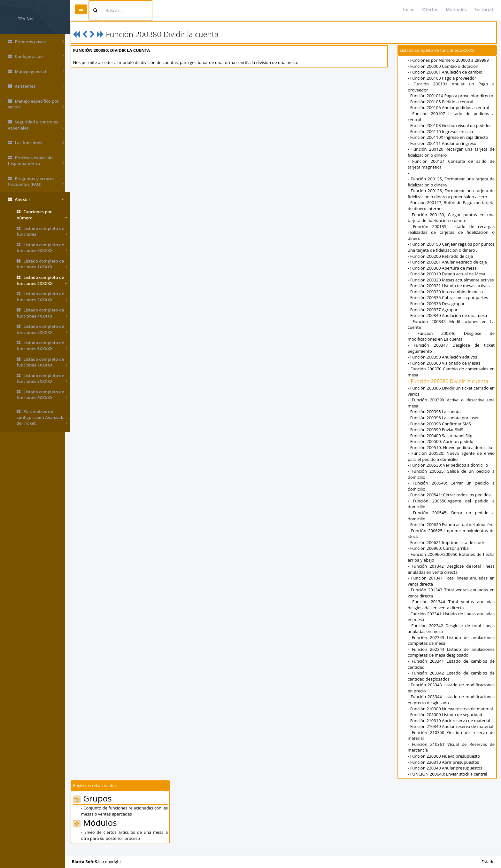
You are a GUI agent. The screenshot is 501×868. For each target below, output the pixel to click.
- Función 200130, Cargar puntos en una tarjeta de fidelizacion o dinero (452, 218)
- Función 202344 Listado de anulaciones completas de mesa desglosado (452, 658)
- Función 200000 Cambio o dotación (444, 66)
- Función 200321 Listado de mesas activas (450, 292)
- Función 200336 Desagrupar (437, 310)
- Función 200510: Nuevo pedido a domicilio (451, 453)
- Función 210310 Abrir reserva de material (450, 726)
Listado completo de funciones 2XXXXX (42, 280)
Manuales (456, 9)
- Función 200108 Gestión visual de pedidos (451, 125)
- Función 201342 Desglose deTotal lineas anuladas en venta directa (452, 575)
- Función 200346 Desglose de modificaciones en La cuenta (452, 342)
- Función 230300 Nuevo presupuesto (445, 762)
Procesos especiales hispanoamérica (36, 161)
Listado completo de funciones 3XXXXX (42, 297)
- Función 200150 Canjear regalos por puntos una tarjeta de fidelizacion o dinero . (452, 247)
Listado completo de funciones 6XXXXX (42, 346)
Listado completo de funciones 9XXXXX (42, 395)
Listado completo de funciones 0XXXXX (42, 248)
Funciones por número (42, 215)
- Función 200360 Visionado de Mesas (445, 369)
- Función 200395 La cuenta (435, 418)
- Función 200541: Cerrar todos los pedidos (450, 501)
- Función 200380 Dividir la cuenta (449, 387)
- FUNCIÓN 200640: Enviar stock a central (449, 780)
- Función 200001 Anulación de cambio (446, 72)
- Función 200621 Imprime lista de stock (447, 548)
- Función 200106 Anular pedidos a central (450, 107)
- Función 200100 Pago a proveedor (443, 78)
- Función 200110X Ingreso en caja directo (449, 137)
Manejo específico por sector (36, 104)
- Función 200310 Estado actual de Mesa (448, 274)
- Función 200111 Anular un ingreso (443, 143)
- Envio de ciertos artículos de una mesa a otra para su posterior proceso (129, 841)
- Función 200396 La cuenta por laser (445, 424)
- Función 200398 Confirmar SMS (441, 430)
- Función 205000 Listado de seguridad (446, 721)
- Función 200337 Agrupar (434, 315)
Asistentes (36, 86)
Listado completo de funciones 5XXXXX (42, 329)
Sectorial (484, 9)
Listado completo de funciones (42, 231)
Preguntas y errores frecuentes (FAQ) (36, 181)
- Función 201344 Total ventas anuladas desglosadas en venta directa (452, 611)
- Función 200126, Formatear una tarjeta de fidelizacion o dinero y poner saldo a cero (452, 194)
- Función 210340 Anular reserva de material (452, 732)
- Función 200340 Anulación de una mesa (449, 321)
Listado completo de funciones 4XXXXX (42, 313)
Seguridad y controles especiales (36, 125)
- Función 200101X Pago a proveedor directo (452, 96)
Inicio (409, 9)
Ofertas (430, 9)
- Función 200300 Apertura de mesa (443, 268)
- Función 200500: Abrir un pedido (442, 447)
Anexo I (36, 199)
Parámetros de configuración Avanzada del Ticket (42, 417)
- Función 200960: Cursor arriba (439, 554)
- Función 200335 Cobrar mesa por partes (449, 304)
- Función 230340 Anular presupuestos (446, 774)
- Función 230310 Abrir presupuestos (445, 768)
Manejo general (36, 71)
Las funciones (36, 143)
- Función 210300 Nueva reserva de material (451, 714)
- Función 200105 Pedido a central (442, 102)
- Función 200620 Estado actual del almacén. (452, 531)
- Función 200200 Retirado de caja (442, 256)
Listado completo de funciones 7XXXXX (42, 362)
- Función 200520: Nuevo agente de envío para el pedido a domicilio (452, 462)
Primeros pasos (36, 42)
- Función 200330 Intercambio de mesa (447, 297)
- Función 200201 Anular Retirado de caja (449, 262)
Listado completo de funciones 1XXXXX (42, 264)
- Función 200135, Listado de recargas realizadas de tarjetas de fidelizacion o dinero (452, 232)
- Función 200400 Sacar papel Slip (441, 441)
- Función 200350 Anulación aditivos (444, 363)
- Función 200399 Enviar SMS (437, 436)
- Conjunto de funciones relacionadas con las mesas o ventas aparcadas (129, 817)
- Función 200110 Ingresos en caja (442, 131)
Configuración (36, 56)
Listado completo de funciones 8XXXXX (42, 379)
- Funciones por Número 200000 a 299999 (450, 60)
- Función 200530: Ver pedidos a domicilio (449, 471)
